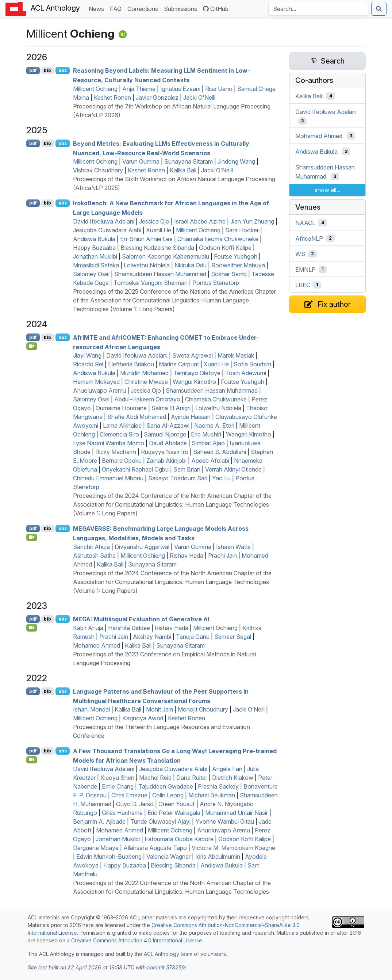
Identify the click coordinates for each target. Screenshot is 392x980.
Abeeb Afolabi (210, 461)
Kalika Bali (183, 170)
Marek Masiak (236, 355)
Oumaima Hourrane (121, 408)
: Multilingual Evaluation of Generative (141, 619)
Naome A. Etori (214, 426)
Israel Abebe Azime (200, 221)
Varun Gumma (141, 161)
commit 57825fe (167, 967)
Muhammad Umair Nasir (237, 813)
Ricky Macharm (116, 452)
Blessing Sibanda (173, 865)
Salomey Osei (91, 274)
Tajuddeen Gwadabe (166, 786)
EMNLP (305, 269)
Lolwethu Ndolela (147, 265)
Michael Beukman (212, 795)
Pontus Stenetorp (216, 283)
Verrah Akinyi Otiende (233, 469)
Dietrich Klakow (233, 778)
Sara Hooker (242, 230)
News (98, 8)
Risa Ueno (219, 89)
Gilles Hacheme (122, 813)
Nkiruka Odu (191, 265)
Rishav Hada (187, 556)
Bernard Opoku (122, 461)
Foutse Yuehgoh (236, 256)
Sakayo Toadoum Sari (178, 478)
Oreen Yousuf (177, 804)
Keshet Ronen (112, 98)
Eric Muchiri (206, 434)
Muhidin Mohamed (144, 373)
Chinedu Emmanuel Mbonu (108, 478)
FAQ (117, 8)
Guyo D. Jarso (135, 804)
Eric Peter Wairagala (174, 813)
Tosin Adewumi (246, 373)
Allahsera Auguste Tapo (155, 848)
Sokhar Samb (229, 274)
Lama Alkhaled (122, 426)
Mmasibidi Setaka (96, 265)
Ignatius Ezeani (180, 89)
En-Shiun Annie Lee (146, 239)
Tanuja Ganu (193, 637)
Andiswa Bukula (94, 239)
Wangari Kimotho (249, 434)
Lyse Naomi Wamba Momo (109, 443)
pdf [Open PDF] (33, 70)
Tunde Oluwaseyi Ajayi (160, 821)
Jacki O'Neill (199, 98)
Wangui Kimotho (194, 382)
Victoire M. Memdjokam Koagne (233, 848)
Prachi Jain (222, 556)
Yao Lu (221, 478)
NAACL (305, 223)
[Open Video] (32, 346)
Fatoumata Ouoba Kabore (179, 839)
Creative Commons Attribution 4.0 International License (137, 940)
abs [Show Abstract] (63, 70)
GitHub (216, 9)
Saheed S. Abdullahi (220, 452)
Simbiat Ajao (208, 443)
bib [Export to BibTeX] (47, 70)
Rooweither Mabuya (238, 265)
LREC (303, 285)
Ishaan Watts (233, 547)
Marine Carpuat (179, 364)
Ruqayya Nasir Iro (165, 452)
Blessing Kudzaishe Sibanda (157, 248)
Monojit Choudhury (203, 709)
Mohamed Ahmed (97, 645)
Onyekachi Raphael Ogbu (135, 469)
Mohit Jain (160, 709)
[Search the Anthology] (318, 9)
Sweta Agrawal (193, 355)
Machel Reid (155, 778)
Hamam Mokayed (96, 382)
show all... (328, 190)
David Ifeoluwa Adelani (104, 221)
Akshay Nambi (152, 637)
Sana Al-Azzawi (168, 426)
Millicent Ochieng (95, 89)
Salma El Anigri (171, 408)
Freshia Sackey (218, 786)
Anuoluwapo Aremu (99, 390)
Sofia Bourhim (252, 364)
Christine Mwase (146, 382)
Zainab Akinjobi (166, 461)
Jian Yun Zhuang (252, 221)
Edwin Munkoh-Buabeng (109, 857)
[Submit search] (379, 9)
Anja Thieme (139, 89)
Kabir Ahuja (88, 628)
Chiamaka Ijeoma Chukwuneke (218, 239)
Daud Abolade (168, 443)
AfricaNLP (309, 238)
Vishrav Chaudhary (98, 170)
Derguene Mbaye (96, 848)
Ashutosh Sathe (94, 556)
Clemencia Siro (119, 434)
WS (300, 254)
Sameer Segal (233, 637)
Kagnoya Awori (143, 718)
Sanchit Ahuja (91, 547)
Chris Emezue (129, 795)
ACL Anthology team (168, 954)
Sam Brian (187, 469)
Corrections (144, 8)
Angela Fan (227, 769)
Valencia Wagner (168, 857)
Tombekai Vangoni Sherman (151, 283)
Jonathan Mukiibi (95, 256)
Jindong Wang (236, 161)
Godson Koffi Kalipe (225, 248)
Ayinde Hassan (191, 417)
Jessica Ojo (154, 221)
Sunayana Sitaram (189, 161)
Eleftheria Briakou (131, 364)
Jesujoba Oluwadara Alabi (107, 230)
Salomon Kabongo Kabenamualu (166, 256)
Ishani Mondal (91, 709)
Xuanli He (159, 230)
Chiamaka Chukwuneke (216, 399)
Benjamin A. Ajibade (99, 821)
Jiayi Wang (87, 355)
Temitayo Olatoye (197, 373)
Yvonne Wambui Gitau (225, 821)
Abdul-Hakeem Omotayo (147, 399)
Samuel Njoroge (165, 434)
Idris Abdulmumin (218, 857)
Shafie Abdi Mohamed (137, 417)
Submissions (182, 8)
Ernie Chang (118, 786)
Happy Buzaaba (94, 248)
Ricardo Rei (88, 364)
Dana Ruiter (192, 778)
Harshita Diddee (129, 628)
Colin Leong (168, 795)
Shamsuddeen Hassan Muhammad (160, 274)
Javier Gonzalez (157, 98)
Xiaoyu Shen (117, 778)
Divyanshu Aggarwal (142, 547)
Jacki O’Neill (217, 170)
